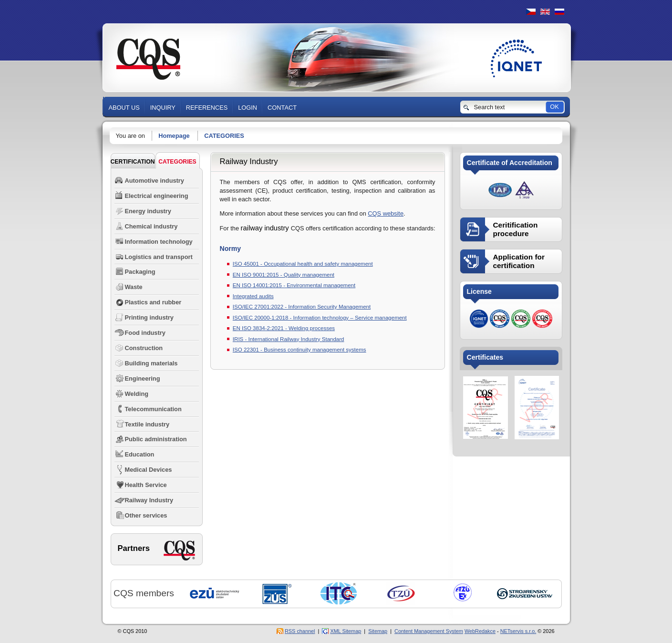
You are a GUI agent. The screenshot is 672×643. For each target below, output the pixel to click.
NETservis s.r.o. (518, 631)
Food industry (145, 333)
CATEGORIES (224, 136)
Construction (144, 348)
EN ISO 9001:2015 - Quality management (284, 275)
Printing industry (149, 317)
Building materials (151, 363)
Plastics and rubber (153, 302)
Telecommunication (153, 409)
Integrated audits (253, 296)
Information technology (159, 242)
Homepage (174, 136)
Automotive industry (155, 181)
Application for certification (519, 261)
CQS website (386, 213)
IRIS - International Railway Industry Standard (289, 339)
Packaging (140, 272)
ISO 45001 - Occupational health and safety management (303, 264)
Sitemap (378, 631)
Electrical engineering (157, 196)
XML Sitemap (346, 631)
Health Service (146, 485)
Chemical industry (151, 226)
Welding (137, 394)
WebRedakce (480, 631)
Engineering (143, 379)
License (479, 291)
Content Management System (429, 631)
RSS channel (300, 631)
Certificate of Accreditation (510, 163)
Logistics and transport (159, 257)
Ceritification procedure (516, 229)
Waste (134, 287)
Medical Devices (149, 470)
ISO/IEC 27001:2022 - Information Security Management (302, 307)
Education (140, 454)
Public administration (156, 439)
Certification (133, 162)
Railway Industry (149, 500)
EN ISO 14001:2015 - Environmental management (294, 285)
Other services (146, 515)
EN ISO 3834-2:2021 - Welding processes (284, 328)
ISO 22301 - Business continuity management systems (300, 350)
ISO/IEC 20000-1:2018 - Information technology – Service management (320, 318)
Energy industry (148, 211)
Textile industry (147, 424)
